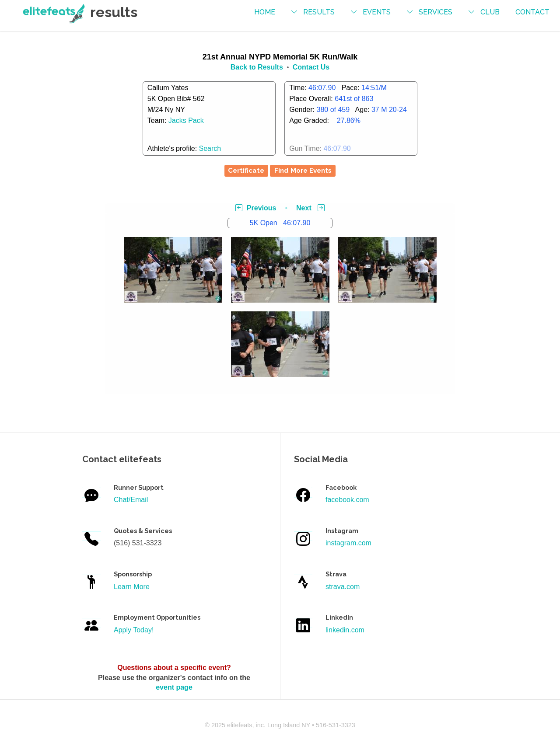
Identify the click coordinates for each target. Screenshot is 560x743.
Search (210, 148)
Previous (256, 208)
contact (532, 12)
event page (174, 687)
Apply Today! (134, 630)
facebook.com (347, 500)
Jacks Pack (186, 120)
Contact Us (311, 67)
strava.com (343, 587)
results (319, 12)
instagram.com (348, 543)
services (436, 12)
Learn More (132, 587)
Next (310, 208)
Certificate (246, 171)
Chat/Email (131, 500)
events (377, 12)
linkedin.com (345, 630)
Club (490, 12)
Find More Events (303, 171)
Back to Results (257, 67)
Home (265, 12)
